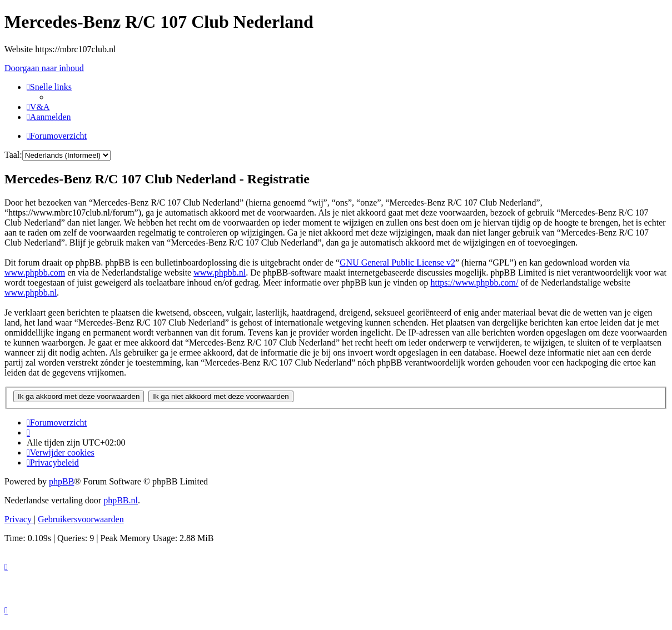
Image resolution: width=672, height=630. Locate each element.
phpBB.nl (121, 500)
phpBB (61, 481)
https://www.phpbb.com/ (474, 282)
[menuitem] (38, 107)
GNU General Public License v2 (397, 262)
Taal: (13, 155)
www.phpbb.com (35, 272)
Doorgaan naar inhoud (44, 68)
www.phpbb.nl (220, 272)
